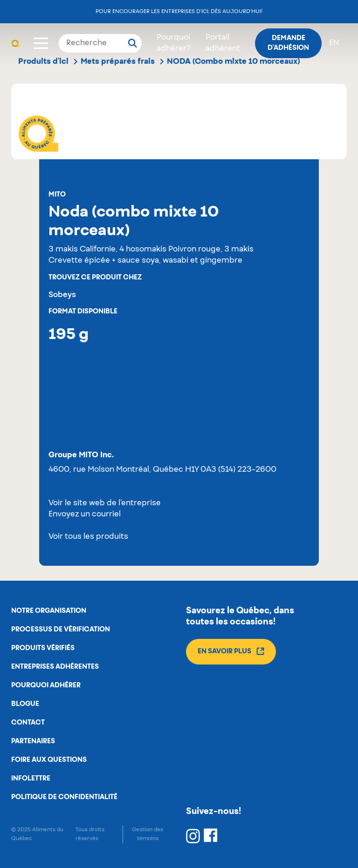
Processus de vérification (61, 630)
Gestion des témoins (148, 834)
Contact (28, 723)
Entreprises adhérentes (55, 667)
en (334, 43)
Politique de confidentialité (64, 797)
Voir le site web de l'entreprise (105, 503)
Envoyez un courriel (85, 515)
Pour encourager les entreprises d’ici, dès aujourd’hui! (179, 11)
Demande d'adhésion (288, 43)
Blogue (25, 704)
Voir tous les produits (88, 537)
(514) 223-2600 (247, 470)
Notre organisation (49, 611)
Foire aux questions (49, 760)
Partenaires (33, 741)
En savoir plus (231, 651)
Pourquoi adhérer (46, 685)
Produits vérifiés (43, 648)
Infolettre (31, 779)
